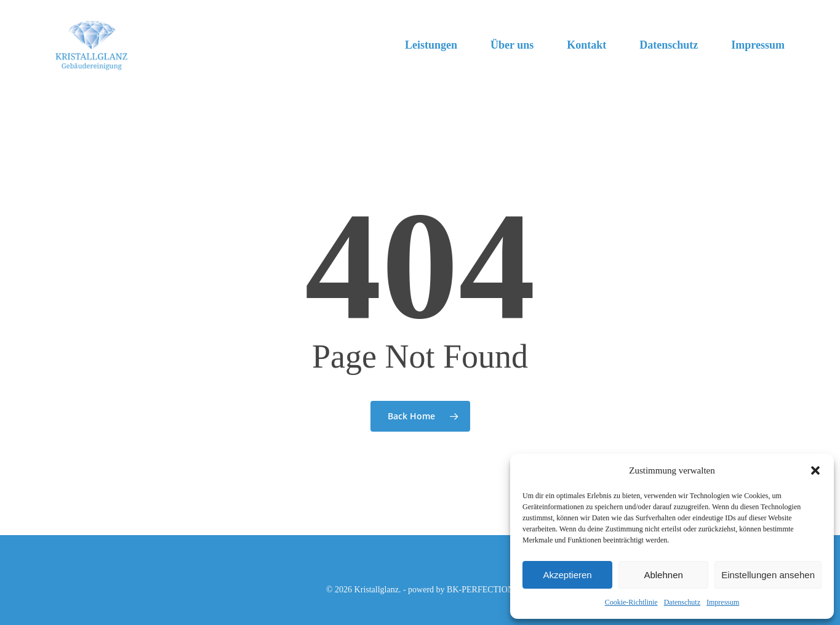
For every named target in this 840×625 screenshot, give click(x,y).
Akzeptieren (567, 575)
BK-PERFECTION (480, 590)
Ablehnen (663, 575)
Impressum (723, 602)
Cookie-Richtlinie (631, 602)
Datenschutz (682, 602)
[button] (815, 470)
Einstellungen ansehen (768, 575)
